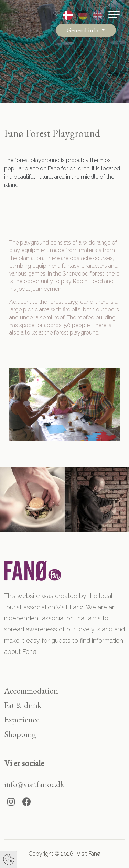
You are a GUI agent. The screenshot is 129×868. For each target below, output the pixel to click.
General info (83, 30)
